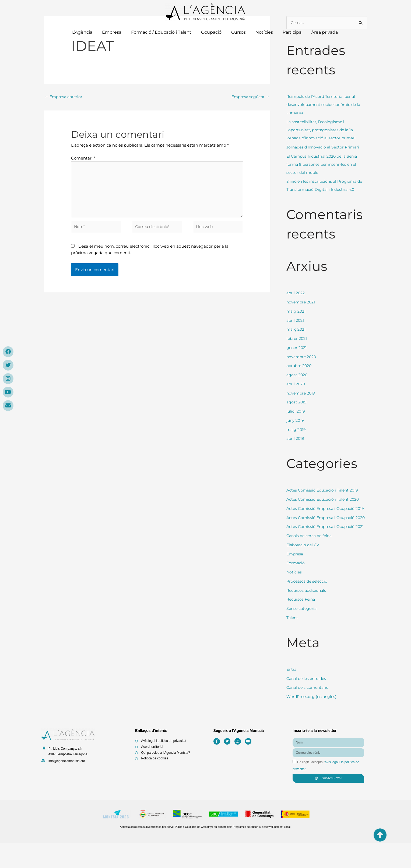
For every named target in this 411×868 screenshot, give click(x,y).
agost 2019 (297, 402)
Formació (296, 588)
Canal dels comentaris (309, 712)
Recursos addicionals (307, 615)
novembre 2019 (302, 393)
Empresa (112, 32)
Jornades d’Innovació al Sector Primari (325, 147)
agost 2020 (298, 375)
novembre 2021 (302, 302)
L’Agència (82, 32)
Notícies (264, 32)
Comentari (83, 159)
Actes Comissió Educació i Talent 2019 (324, 491)
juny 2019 (296, 421)
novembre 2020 (302, 357)
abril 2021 (296, 321)
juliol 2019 (296, 412)
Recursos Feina (302, 624)
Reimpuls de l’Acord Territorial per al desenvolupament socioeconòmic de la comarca (325, 105)
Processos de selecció (308, 606)
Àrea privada (325, 32)
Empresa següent (249, 97)
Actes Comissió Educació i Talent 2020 (325, 500)
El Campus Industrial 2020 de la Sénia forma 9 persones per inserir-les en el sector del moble (324, 165)
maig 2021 (297, 311)
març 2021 (297, 330)
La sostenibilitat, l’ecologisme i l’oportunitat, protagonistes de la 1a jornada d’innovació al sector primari (323, 130)
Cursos (238, 32)
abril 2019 (296, 439)
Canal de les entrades (308, 703)
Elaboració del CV (304, 569)
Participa (292, 32)
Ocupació (211, 32)
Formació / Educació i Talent (161, 32)
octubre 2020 (300, 366)
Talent (293, 642)
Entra (292, 694)
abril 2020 (296, 384)
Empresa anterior (65, 97)
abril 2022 (296, 293)
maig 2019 (297, 430)
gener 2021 (297, 348)
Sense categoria (302, 633)
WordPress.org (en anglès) (313, 721)
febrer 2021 (297, 339)
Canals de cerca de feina (311, 560)
